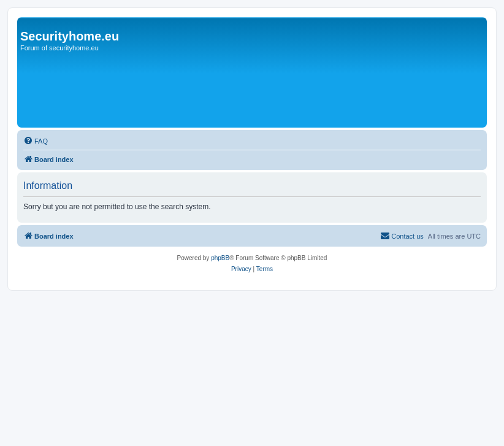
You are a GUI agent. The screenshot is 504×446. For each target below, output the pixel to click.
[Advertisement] (243, 90)
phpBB (220, 258)
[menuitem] (36, 141)
